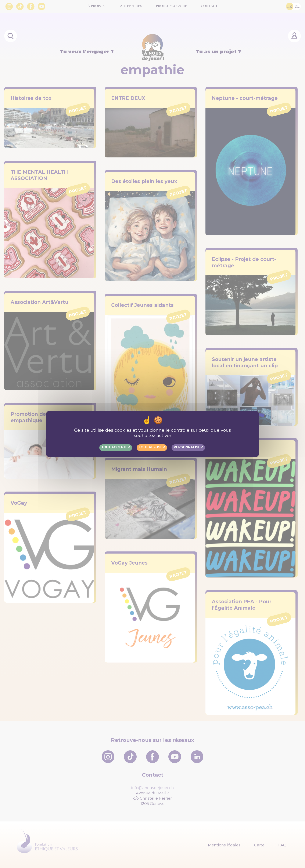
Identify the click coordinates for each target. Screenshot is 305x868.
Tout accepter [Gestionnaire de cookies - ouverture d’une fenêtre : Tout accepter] (116, 447)
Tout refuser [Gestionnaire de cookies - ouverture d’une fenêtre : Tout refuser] (152, 447)
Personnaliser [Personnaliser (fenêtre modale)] (188, 447)
